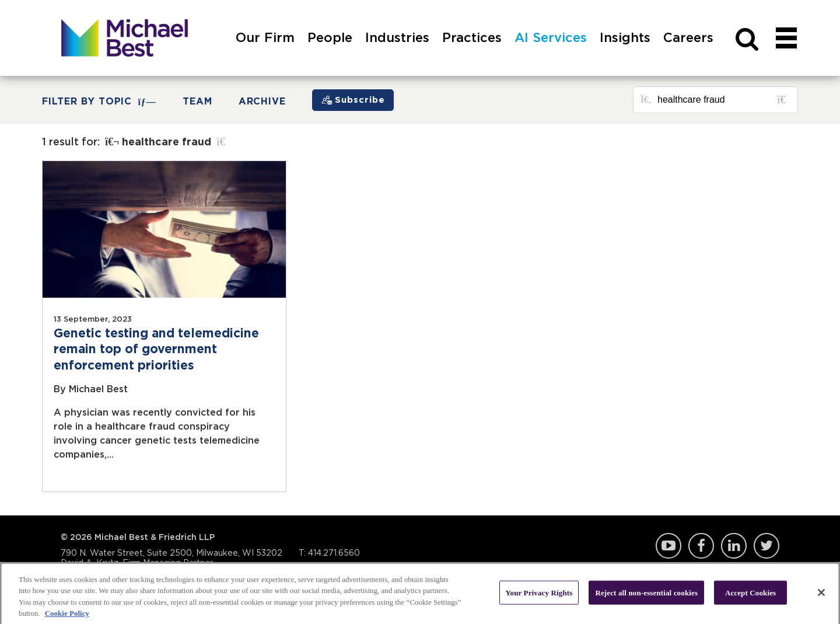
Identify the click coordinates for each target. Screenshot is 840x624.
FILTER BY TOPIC (99, 102)
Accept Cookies (750, 595)
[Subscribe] (353, 100)
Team (197, 102)
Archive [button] (262, 102)
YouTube (668, 546)
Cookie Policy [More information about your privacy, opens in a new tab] (67, 616)
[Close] (821, 595)
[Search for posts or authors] (723, 100)
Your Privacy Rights (539, 595)
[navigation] (786, 51)
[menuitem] (265, 51)
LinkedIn (734, 546)
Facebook (701, 546)
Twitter (766, 546)
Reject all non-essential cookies (646, 595)
